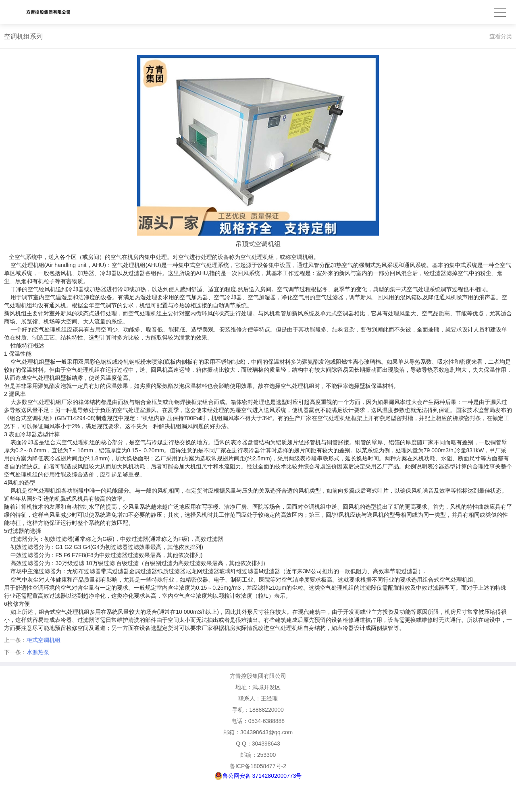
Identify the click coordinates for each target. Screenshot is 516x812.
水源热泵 (38, 652)
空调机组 (314, 507)
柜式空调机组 (44, 640)
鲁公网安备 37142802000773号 (258, 776)
